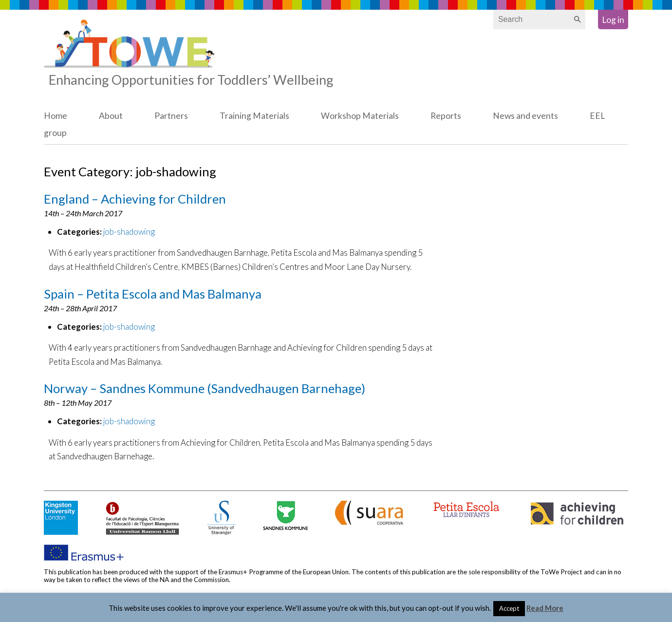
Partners (171, 116)
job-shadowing (129, 232)
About (111, 116)
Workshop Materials (360, 116)
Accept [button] (509, 608)
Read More (545, 608)
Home (56, 116)
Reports (446, 116)
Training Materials (254, 116)
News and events (525, 116)
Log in (613, 20)
